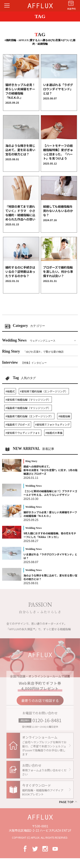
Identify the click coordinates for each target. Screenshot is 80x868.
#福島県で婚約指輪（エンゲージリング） (29, 416)
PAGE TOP (66, 802)
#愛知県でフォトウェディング (52, 424)
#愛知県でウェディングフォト (23, 433)
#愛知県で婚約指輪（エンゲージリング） (44, 391)
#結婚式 (10, 391)
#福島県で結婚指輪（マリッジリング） (28, 408)
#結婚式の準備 (54, 433)
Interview (24, 362)
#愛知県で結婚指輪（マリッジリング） (28, 400)
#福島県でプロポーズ (18, 424)
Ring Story (33, 351)
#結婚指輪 (64, 416)
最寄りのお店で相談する (40, 702)
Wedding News (29, 340)
